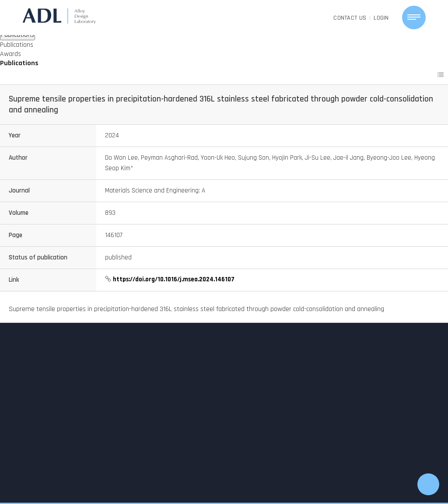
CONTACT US (350, 18)
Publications (17, 45)
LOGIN (381, 18)
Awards (10, 54)
